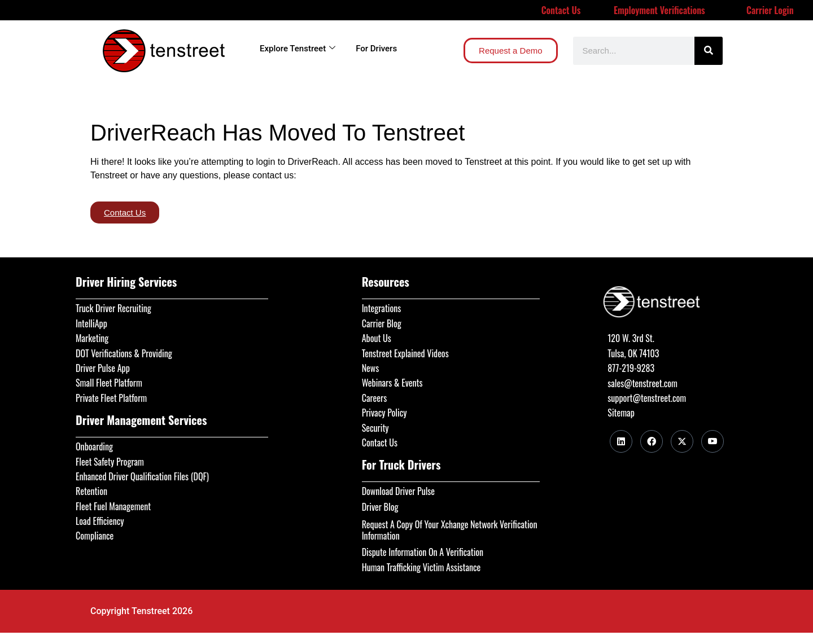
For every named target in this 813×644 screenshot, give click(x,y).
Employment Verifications (659, 10)
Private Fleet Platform (111, 398)
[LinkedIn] (621, 441)
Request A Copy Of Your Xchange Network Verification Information (450, 530)
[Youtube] (713, 441)
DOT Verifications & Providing (124, 353)
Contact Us (561, 10)
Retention (91, 491)
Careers (374, 398)
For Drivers (376, 49)
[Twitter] (682, 441)
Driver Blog (380, 507)
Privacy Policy (384, 413)
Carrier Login (770, 10)
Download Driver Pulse (398, 491)
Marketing (92, 338)
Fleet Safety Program (110, 462)
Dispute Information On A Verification (423, 552)
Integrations (382, 308)
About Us (377, 338)
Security (375, 428)
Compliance (95, 536)
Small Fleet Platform (109, 383)
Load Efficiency (100, 521)
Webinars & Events (392, 383)
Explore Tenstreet (298, 49)
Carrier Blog (382, 323)
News (371, 368)
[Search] (709, 51)
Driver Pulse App (103, 368)
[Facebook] (652, 441)
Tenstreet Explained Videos (405, 353)
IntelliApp (91, 323)
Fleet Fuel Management (113, 506)
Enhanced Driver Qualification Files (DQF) (142, 476)
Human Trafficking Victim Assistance (421, 567)
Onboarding (94, 446)
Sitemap (621, 413)
